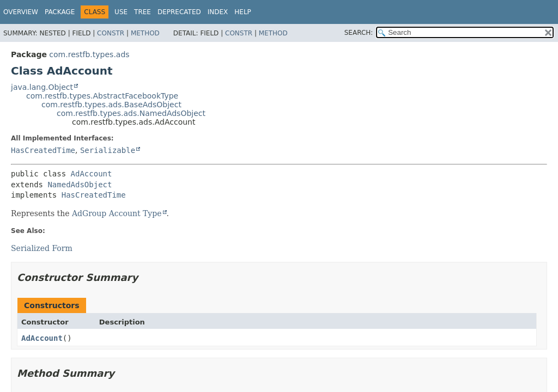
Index (218, 12)
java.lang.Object (42, 87)
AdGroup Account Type (117, 213)
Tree (142, 12)
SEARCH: (359, 33)
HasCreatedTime (43, 150)
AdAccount (92, 174)
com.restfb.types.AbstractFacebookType (102, 96)
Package (60, 12)
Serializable (108, 150)
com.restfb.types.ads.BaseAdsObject (111, 105)
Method (145, 33)
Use (121, 12)
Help (243, 12)
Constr (111, 33)
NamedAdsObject (80, 185)
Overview (21, 12)
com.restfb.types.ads (89, 54)
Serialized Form (42, 248)
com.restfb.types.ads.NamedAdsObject (131, 113)
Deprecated (179, 12)
